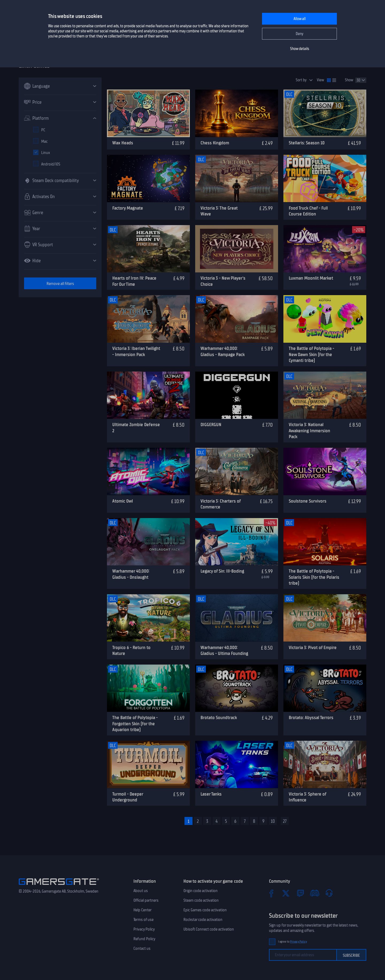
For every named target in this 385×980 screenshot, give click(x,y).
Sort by (301, 80)
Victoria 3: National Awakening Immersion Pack (309, 431)
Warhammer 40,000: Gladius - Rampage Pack (223, 351)
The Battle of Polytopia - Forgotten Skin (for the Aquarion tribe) (135, 724)
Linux (46, 153)
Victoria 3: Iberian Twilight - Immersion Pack (136, 351)
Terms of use (143, 920)
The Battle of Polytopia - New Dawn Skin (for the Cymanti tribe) (311, 354)
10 (273, 821)
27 (285, 821)
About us (141, 891)
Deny (300, 34)
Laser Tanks (211, 794)
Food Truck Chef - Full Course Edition (308, 211)
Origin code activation (201, 891)
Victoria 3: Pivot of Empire (313, 647)
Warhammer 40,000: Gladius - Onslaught (131, 574)
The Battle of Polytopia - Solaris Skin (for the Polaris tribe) (314, 577)
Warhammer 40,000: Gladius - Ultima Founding (224, 651)
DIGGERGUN (211, 425)
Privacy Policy (144, 929)
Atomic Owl (123, 501)
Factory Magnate (128, 208)
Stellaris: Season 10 (307, 143)
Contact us (142, 948)
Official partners (146, 900)
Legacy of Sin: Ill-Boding (222, 571)
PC (43, 130)
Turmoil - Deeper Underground (128, 797)
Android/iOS (51, 164)
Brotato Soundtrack (219, 717)
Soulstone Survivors (308, 501)
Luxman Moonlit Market (311, 278)
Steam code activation (201, 900)
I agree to (292, 942)
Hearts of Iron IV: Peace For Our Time (134, 281)
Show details (300, 49)
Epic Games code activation (205, 910)
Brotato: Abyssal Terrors (311, 717)
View (320, 80)
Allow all (300, 19)
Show (349, 80)
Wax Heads (123, 143)
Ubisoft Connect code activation (209, 929)
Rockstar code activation (203, 920)
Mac (44, 141)
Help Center (143, 910)
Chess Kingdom (215, 143)
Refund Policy (144, 939)
